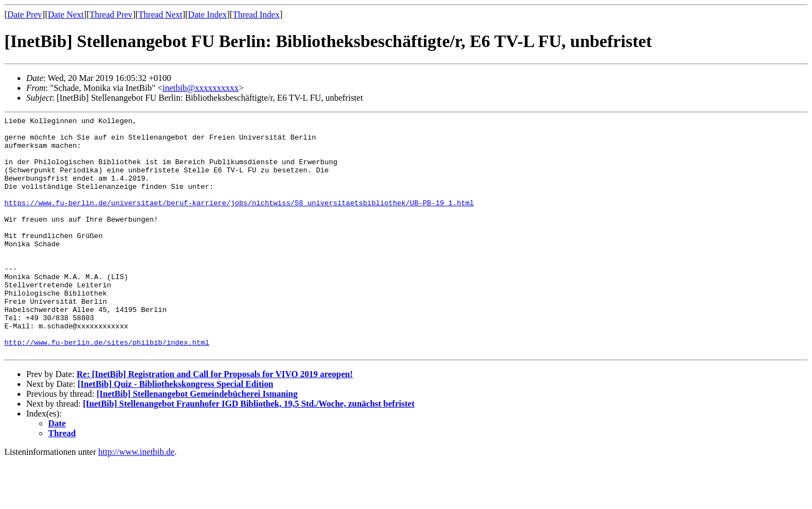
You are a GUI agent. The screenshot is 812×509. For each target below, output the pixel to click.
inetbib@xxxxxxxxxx (201, 88)
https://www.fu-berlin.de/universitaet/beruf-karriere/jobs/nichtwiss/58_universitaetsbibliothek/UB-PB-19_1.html (239, 221)
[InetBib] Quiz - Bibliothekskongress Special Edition (176, 432)
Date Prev (25, 15)
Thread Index (256, 15)
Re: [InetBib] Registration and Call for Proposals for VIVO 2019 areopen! (215, 422)
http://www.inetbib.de (137, 499)
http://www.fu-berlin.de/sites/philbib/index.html (107, 388)
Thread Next (160, 15)
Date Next (66, 15)
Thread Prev (111, 15)
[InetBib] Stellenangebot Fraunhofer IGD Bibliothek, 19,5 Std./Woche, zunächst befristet (249, 451)
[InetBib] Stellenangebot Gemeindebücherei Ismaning (197, 441)
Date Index (208, 15)
